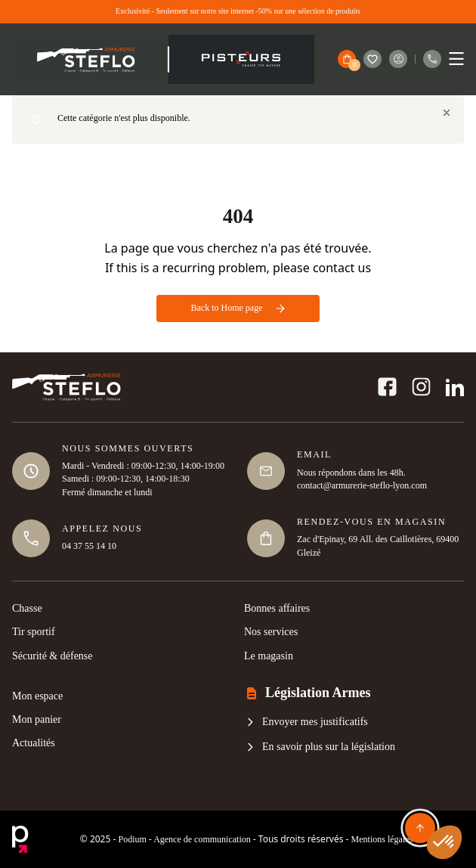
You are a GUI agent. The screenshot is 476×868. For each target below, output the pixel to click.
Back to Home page (238, 308)
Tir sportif (34, 632)
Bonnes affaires (277, 608)
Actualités (34, 743)
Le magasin (269, 656)
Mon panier (37, 719)
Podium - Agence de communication (184, 839)
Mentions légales (382, 839)
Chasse (27, 608)
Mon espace (37, 696)
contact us (342, 268)
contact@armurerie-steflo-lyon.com (362, 485)
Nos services (271, 632)
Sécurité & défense (53, 656)
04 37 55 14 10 (89, 546)
